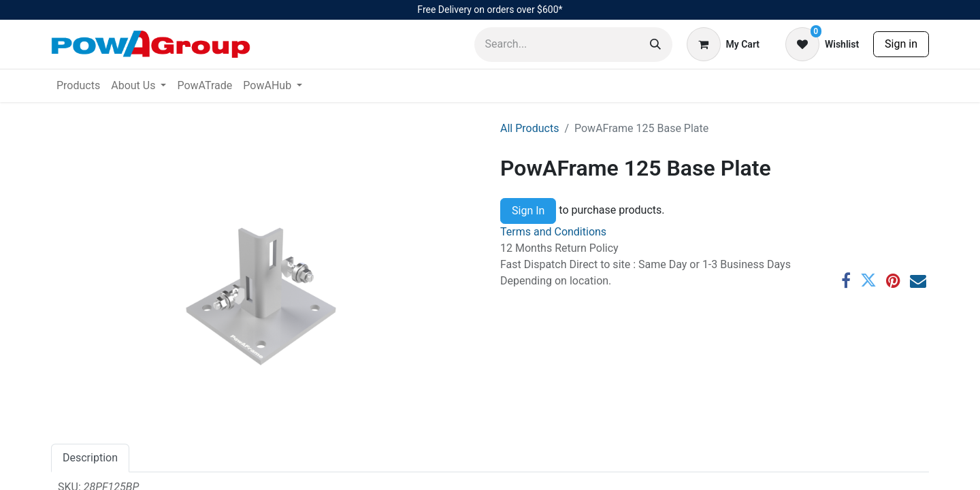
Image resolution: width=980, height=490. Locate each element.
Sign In (528, 211)
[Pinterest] (893, 280)
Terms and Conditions (553, 232)
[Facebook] (846, 280)
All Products (529, 128)
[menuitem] (78, 86)
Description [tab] (90, 458)
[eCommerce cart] (723, 44)
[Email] (918, 280)
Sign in (901, 44)
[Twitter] (868, 280)
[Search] (655, 45)
